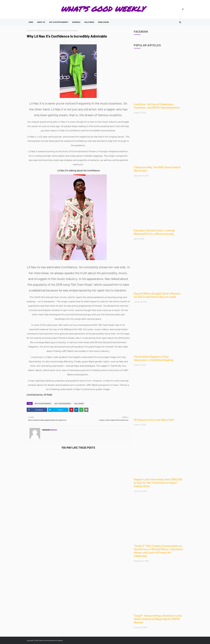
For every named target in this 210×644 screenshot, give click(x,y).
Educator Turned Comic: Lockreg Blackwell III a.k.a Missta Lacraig (154, 232)
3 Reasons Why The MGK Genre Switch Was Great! (157, 169)
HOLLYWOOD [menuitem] (89, 22)
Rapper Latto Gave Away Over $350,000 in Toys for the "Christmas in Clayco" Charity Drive (158, 483)
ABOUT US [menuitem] (41, 22)
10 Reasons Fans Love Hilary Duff (154, 420)
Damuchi (53, 430)
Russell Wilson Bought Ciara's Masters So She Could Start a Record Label (157, 295)
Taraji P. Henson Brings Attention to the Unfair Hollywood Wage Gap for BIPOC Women (158, 619)
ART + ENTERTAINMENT (63, 403)
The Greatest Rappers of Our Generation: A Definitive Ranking (154, 358)
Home (29, 30)
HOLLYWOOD (37, 30)
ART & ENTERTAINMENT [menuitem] (59, 22)
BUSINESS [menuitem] (76, 22)
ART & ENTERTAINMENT (43, 403)
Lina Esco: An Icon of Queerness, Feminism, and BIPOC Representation (157, 106)
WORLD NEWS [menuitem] (103, 22)
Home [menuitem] (31, 22)
